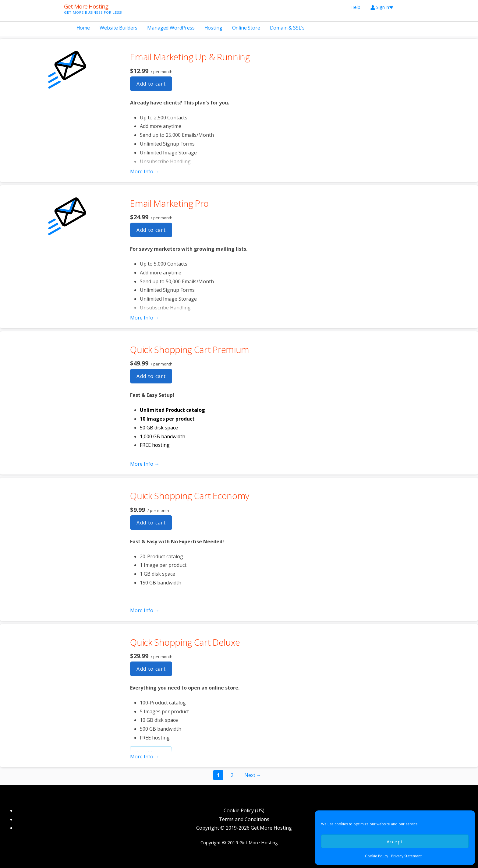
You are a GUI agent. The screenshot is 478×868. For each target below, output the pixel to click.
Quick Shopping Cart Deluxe (185, 642)
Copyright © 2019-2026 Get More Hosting (244, 828)
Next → (253, 775)
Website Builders (119, 28)
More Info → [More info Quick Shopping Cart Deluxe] (145, 757)
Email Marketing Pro (169, 203)
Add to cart (151, 84)
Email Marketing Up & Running (190, 57)
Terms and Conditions (244, 819)
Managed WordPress (171, 28)
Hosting (213, 28)
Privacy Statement (406, 856)
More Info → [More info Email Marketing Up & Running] (145, 171)
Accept (395, 842)
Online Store (246, 28)
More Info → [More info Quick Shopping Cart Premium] (145, 464)
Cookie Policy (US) (244, 810)
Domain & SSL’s (287, 28)
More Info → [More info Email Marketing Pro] (145, 318)
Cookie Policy (377, 856)
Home (83, 28)
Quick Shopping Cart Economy (190, 496)
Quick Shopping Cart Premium (190, 349)
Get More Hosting (86, 6)
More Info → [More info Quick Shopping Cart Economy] (145, 610)
